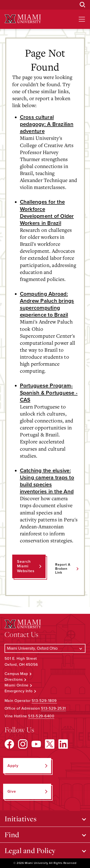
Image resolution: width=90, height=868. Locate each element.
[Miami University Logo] (23, 19)
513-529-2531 (54, 708)
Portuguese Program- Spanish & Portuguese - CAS (49, 392)
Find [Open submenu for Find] (12, 835)
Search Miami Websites (26, 566)
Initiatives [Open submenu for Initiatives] (21, 819)
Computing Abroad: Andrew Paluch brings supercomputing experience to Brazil (47, 304)
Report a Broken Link (63, 569)
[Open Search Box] (83, 5)
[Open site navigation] (82, 19)
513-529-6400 (41, 716)
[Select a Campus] (45, 648)
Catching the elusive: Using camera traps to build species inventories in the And (47, 481)
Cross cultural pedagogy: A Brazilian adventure (47, 124)
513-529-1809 (44, 701)
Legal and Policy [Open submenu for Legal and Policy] (30, 850)
